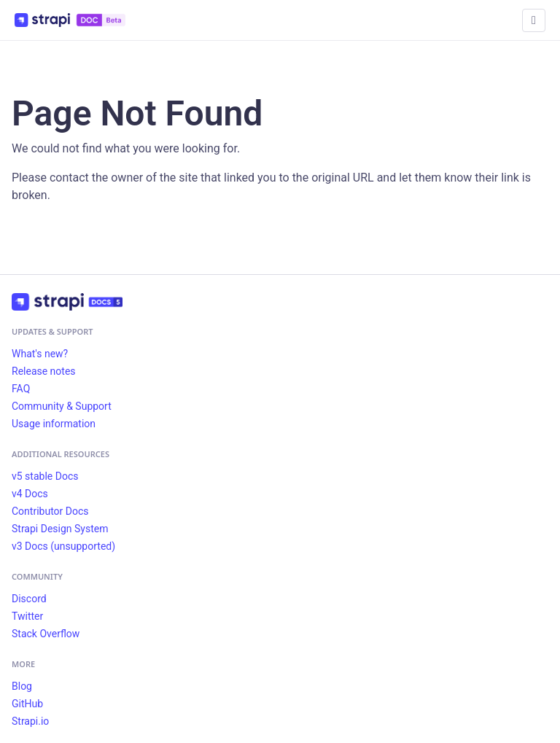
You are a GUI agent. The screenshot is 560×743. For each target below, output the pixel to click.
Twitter (27, 616)
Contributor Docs (50, 511)
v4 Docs (30, 494)
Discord (29, 599)
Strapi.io (30, 721)
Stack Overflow (46, 634)
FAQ (21, 389)
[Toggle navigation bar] (534, 20)
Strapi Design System (60, 529)
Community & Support (62, 406)
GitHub (27, 704)
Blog (22, 686)
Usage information (54, 424)
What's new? (40, 354)
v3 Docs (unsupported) (63, 546)
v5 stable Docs (45, 476)
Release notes (44, 371)
